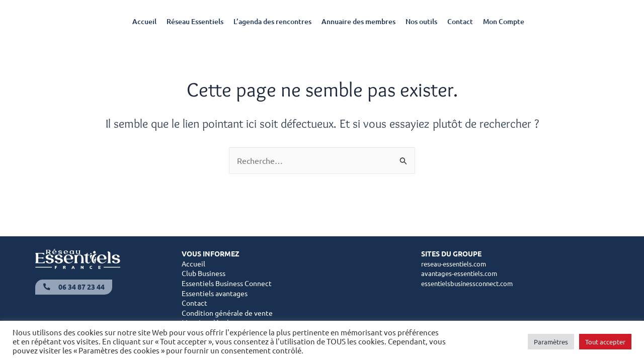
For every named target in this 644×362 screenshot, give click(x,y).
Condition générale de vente (227, 314)
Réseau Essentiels (195, 21)
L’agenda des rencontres (272, 21)
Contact (460, 21)
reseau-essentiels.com (456, 264)
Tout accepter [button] (605, 342)
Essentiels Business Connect (227, 284)
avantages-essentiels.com (462, 274)
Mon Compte (504, 21)
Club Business (204, 274)
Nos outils (421, 21)
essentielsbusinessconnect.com (471, 284)
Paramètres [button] (551, 342)
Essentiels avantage (213, 294)
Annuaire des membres (358, 21)
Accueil (144, 21)
